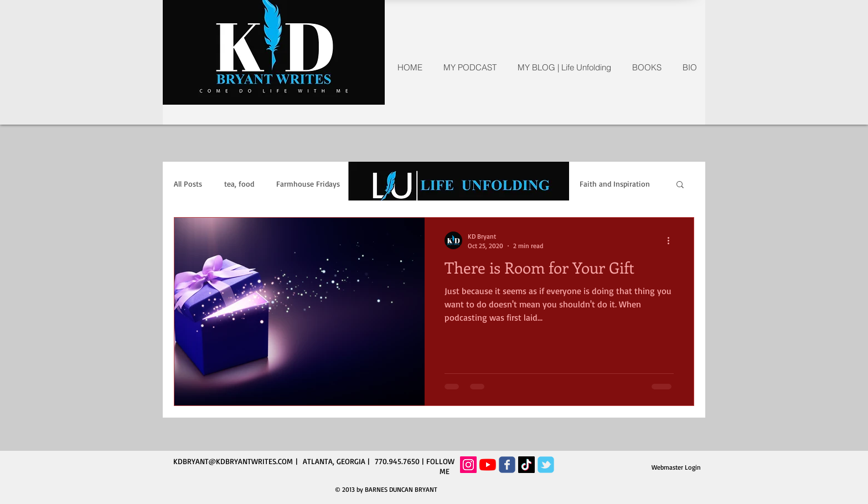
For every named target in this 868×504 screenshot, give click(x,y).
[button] (680, 185)
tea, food (239, 184)
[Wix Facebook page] (507, 465)
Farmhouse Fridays (308, 184)
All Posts (188, 184)
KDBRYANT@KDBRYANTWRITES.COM (233, 461)
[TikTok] (526, 465)
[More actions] (672, 240)
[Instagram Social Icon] (468, 465)
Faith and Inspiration (615, 184)
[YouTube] (488, 465)
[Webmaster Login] (676, 467)
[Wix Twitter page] (546, 465)
